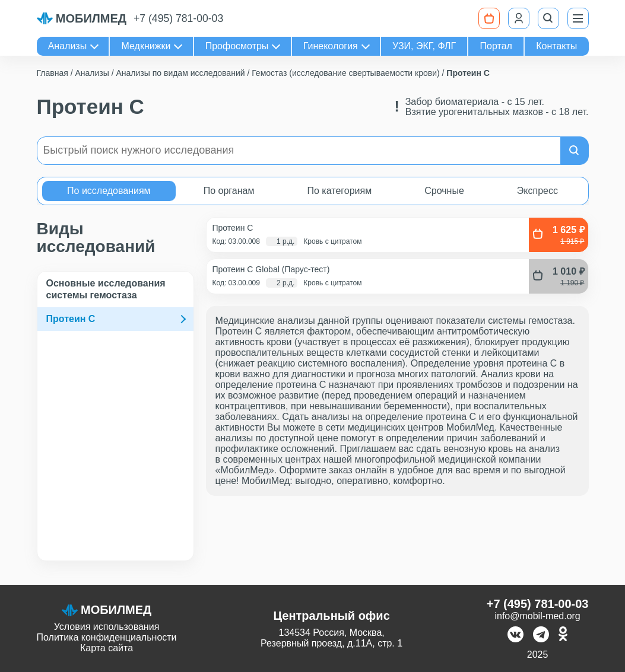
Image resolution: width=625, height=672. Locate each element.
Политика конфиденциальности (107, 637)
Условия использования (107, 627)
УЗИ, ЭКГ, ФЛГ (424, 46)
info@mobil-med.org (537, 616)
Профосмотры (237, 46)
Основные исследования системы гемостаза (106, 289)
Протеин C (71, 319)
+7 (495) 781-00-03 (178, 18)
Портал (496, 46)
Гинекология (331, 46)
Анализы (68, 46)
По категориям (339, 191)
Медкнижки (146, 46)
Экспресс (537, 191)
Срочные (444, 191)
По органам (229, 191)
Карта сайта (107, 648)
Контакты (556, 46)
